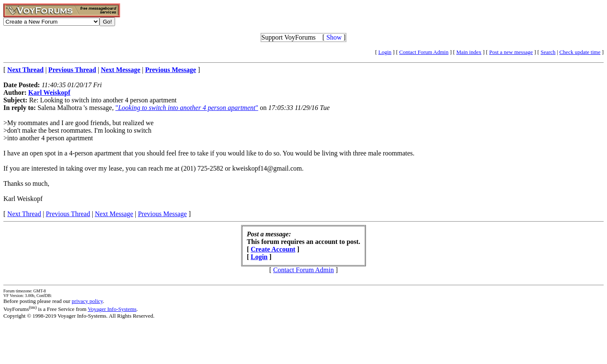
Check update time (580, 52)
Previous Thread (68, 214)
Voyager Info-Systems (112, 309)
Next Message (114, 214)
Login (385, 52)
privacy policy (87, 301)
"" (187, 108)
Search (548, 52)
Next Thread (24, 214)
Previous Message (162, 214)
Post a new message (511, 52)
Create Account (273, 249)
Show (334, 37)
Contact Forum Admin (424, 52)
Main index (469, 52)
